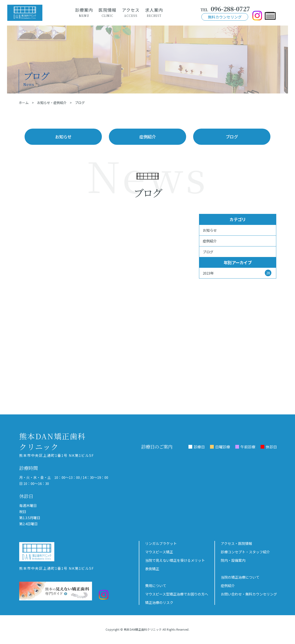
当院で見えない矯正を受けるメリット (175, 560)
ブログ (232, 137)
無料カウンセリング (225, 17)
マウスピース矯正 (159, 552)
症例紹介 (147, 137)
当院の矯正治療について (240, 577)
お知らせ (63, 137)
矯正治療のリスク (159, 602)
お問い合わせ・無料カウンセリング (249, 594)
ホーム (24, 103)
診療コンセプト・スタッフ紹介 (245, 552)
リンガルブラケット (161, 543)
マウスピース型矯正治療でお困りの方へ (177, 594)
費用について (156, 586)
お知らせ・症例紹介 (52, 103)
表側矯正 (152, 569)
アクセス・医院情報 (236, 543)
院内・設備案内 (233, 560)
